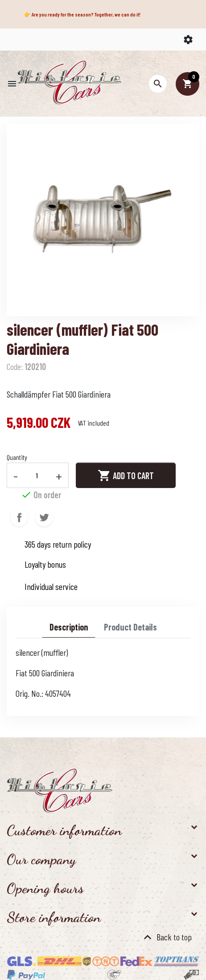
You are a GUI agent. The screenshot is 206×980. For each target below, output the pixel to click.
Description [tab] (69, 627)
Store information (54, 917)
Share (19, 517)
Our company (41, 859)
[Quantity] (37, 475)
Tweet (44, 517)
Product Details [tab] (130, 627)
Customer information (64, 830)
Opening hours (45, 888)
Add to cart (126, 476)
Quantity (17, 457)
